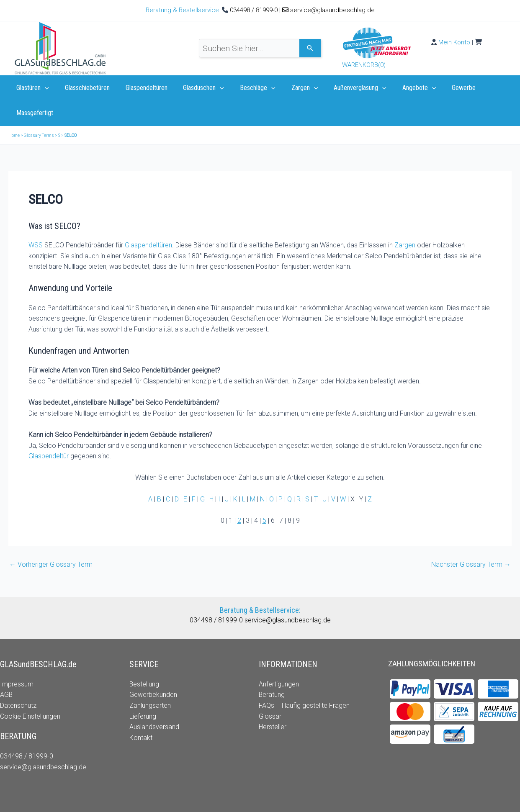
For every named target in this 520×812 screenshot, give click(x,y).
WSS (36, 220)
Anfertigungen (279, 659)
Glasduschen (195, 88)
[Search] (310, 48)
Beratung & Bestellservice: (184, 10)
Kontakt (141, 713)
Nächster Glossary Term (471, 540)
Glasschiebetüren (84, 88)
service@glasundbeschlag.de (332, 10)
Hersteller (273, 702)
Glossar (270, 691)
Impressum (17, 659)
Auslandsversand (154, 702)
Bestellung (144, 659)
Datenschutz (18, 680)
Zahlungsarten (150, 680)
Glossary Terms (39, 110)
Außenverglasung (344, 88)
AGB (6, 669)
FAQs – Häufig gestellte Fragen (304, 680)
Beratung (272, 669)
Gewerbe (443, 88)
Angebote (400, 88)
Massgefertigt (487, 88)
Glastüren (31, 88)
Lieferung (143, 691)
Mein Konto (454, 42)
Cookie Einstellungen (30, 691)
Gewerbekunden (153, 669)
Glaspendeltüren (140, 88)
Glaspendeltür (49, 431)
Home (14, 110)
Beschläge (246, 88)
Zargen (291, 88)
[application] (44, 88)
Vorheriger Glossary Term (51, 540)
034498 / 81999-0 (255, 10)
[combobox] (249, 48)
